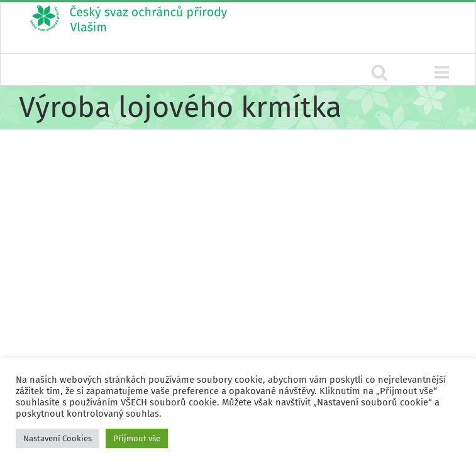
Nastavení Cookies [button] (58, 438)
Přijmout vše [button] (137, 438)
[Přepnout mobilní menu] (443, 72)
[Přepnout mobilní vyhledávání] (379, 72)
